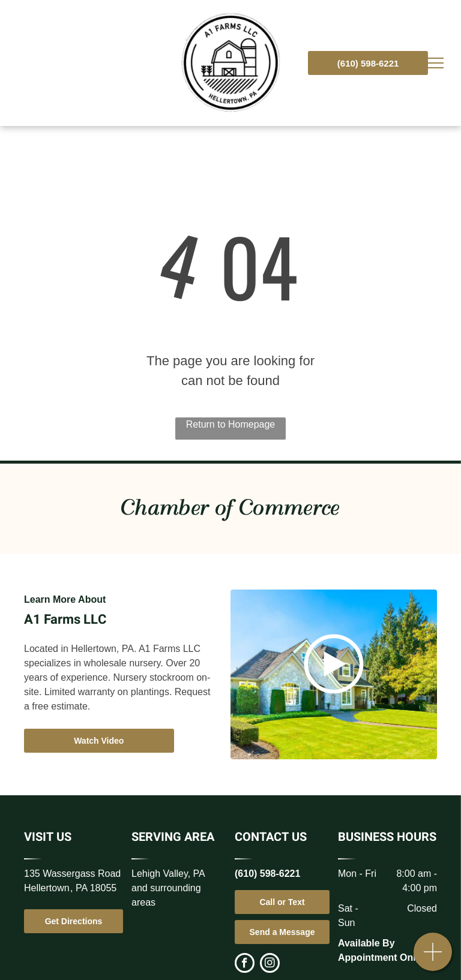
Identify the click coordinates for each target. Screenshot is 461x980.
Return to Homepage (231, 424)
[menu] (435, 63)
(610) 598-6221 (267, 874)
